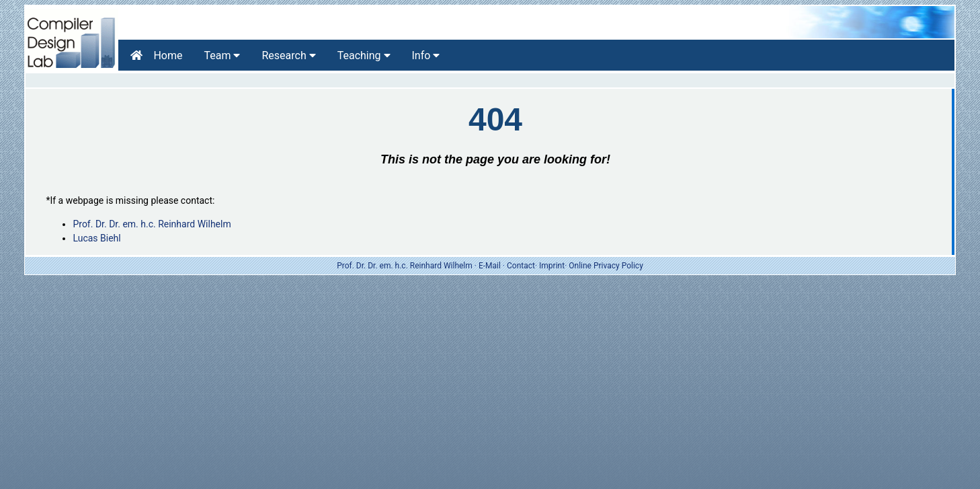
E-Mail (490, 266)
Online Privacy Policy (606, 266)
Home (156, 55)
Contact (521, 266)
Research (288, 55)
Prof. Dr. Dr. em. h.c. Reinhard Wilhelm (152, 224)
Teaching (364, 55)
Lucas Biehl (96, 238)
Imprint (552, 266)
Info (426, 55)
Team (222, 55)
